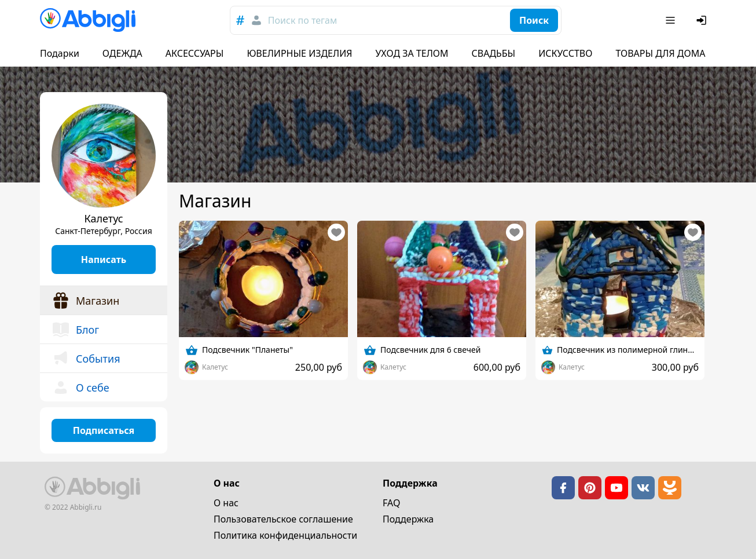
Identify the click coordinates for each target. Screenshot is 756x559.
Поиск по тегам (302, 20)
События (86, 359)
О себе (80, 388)
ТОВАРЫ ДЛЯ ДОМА (660, 53)
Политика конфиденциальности (285, 535)
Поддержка (408, 519)
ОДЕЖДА (122, 53)
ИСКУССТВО (565, 53)
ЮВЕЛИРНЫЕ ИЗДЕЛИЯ (299, 53)
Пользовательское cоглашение (283, 519)
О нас (226, 503)
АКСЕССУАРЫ (195, 53)
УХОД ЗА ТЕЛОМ (412, 53)
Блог (75, 330)
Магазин (85, 301)
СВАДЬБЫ (494, 53)
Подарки (60, 53)
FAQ (391, 503)
